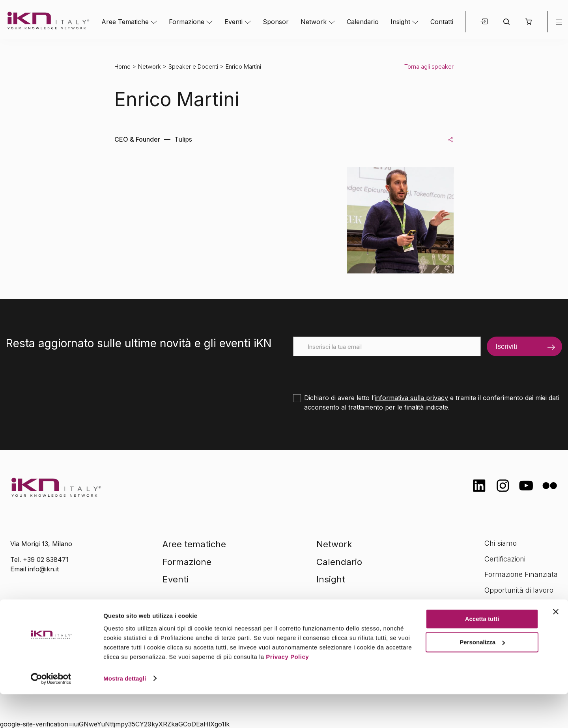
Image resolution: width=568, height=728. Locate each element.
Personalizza (482, 676)
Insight (400, 22)
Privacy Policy (287, 691)
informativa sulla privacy (411, 398)
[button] (528, 22)
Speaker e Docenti (193, 66)
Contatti (442, 22)
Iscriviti (506, 346)
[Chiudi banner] (556, 646)
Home (122, 66)
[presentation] (353, 372)
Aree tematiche (194, 544)
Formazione (187, 22)
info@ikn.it (43, 569)
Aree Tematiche (125, 22)
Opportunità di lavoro (519, 590)
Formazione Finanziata (521, 574)
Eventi (234, 22)
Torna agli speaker (429, 66)
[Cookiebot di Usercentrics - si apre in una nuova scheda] (51, 713)
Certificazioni (505, 559)
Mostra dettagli (125, 712)
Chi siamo (501, 543)
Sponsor (276, 22)
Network (314, 22)
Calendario (363, 22)
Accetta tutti (482, 653)
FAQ (491, 606)
